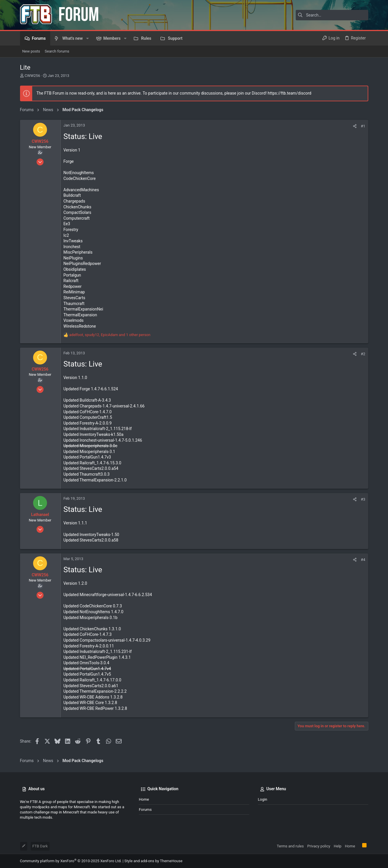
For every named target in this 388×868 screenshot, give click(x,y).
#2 (363, 354)
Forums (145, 810)
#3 (363, 499)
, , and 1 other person (110, 335)
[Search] (332, 15)
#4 (363, 560)
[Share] (355, 126)
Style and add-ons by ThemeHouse (154, 861)
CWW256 (32, 76)
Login (263, 799)
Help (338, 846)
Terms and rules (290, 846)
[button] (87, 38)
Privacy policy (319, 846)
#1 (363, 126)
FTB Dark (40, 846)
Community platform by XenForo (71, 861)
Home (144, 799)
